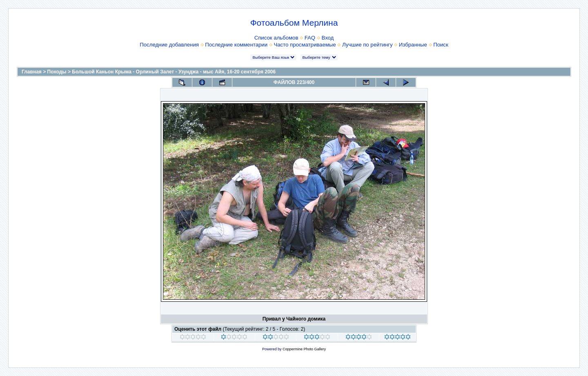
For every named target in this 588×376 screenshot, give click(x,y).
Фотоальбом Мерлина (294, 23)
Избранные (413, 45)
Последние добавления (169, 45)
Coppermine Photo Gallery (304, 349)
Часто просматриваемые (305, 45)
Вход (327, 38)
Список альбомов (276, 38)
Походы (57, 72)
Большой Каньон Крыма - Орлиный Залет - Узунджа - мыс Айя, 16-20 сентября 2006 (174, 72)
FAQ (310, 38)
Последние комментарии (236, 45)
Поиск (441, 45)
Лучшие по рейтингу (367, 45)
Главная (32, 72)
